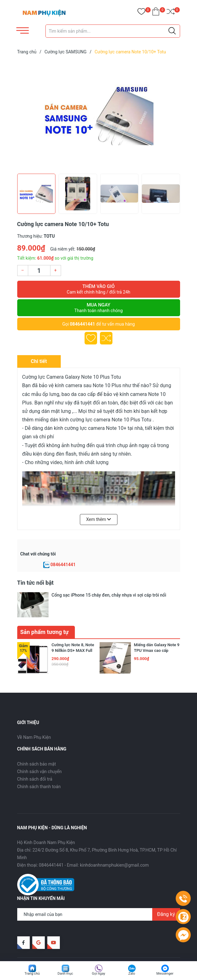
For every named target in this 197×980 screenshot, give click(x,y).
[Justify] (172, 31)
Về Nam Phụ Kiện (34, 718)
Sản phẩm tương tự (45, 613)
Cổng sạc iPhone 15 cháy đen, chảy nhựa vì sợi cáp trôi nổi (109, 595)
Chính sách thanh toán (39, 767)
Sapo (110, 947)
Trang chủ (32, 974)
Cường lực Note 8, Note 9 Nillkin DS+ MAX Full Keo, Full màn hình (73, 631)
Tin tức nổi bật (36, 583)
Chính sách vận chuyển (40, 752)
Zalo (132, 974)
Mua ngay (99, 308)
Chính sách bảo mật (37, 745)
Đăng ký (166, 895)
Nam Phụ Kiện (66, 947)
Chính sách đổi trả (35, 760)
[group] (99, 116)
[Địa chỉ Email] (99, 895)
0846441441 (82, 324)
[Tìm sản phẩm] (113, 31)
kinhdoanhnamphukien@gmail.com (114, 846)
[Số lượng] (39, 271)
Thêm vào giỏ (99, 289)
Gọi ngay (98, 974)
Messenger (165, 974)
